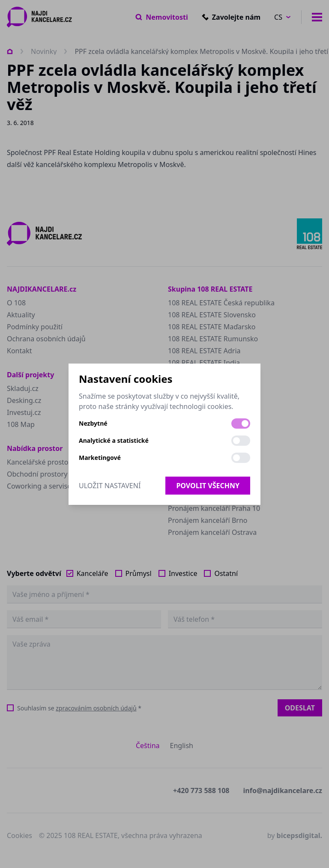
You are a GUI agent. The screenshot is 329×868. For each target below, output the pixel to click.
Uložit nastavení (110, 486)
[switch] (241, 424)
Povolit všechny (208, 486)
